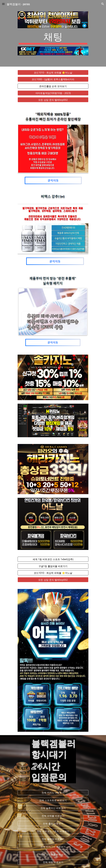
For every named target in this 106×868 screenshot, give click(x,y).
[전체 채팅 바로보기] (53, 862)
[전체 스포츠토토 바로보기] (53, 800)
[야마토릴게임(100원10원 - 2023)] (53, 93)
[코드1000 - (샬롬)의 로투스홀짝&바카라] (53, 79)
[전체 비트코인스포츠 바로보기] (53, 831)
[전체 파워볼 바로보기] (53, 816)
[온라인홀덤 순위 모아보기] (53, 86)
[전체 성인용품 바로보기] (53, 854)
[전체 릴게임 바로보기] (53, 839)
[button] (3, 4)
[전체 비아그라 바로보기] (53, 847)
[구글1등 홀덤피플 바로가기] (53, 566)
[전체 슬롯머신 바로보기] (53, 808)
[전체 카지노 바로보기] (53, 793)
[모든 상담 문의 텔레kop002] (53, 100)
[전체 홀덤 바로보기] (53, 824)
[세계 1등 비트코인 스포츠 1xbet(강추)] (53, 559)
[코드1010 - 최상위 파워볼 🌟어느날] (53, 72)
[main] (53, 37)
